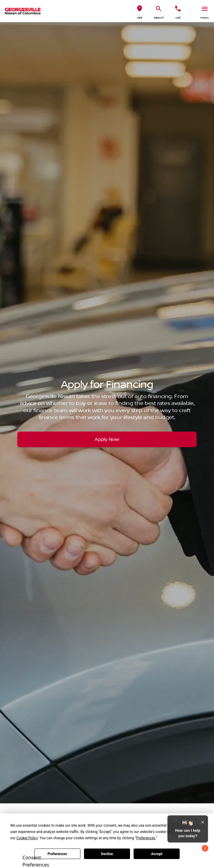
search (159, 18)
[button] (140, 11)
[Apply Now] (107, 439)
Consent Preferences (36, 860)
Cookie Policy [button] (27, 838)
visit (140, 18)
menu (204, 18)
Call (178, 18)
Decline (107, 854)
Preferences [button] (146, 838)
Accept (157, 854)
